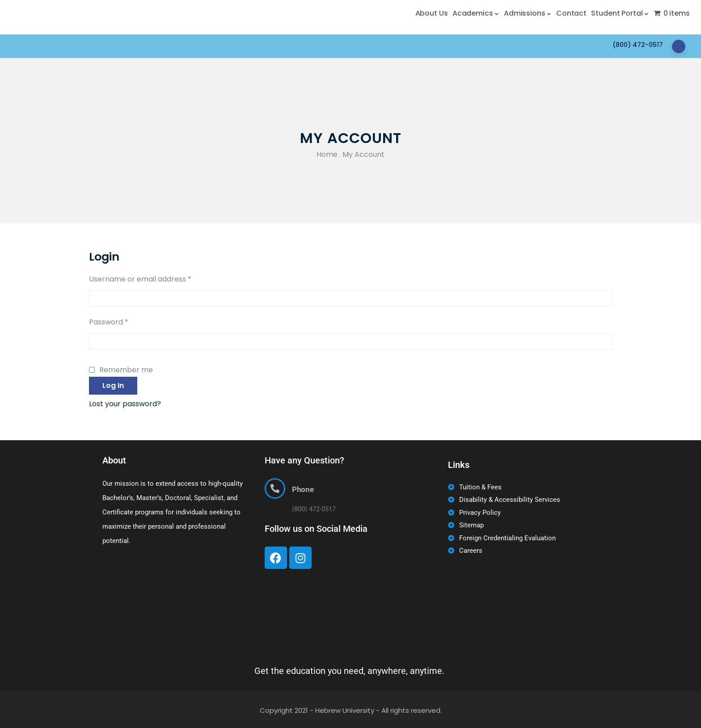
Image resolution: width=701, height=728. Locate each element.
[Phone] (275, 488)
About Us (432, 13)
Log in (113, 385)
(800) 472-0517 (638, 45)
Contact (571, 13)
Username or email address (140, 278)
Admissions (528, 13)
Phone (303, 489)
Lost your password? (125, 404)
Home (327, 154)
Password (109, 321)
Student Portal (620, 13)
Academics (476, 13)
